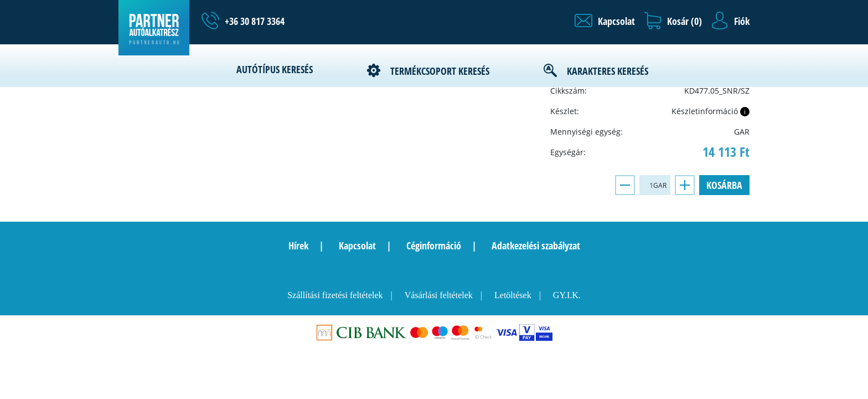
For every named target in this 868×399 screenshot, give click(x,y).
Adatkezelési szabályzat (536, 245)
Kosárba (724, 185)
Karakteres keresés (608, 71)
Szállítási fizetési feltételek (335, 295)
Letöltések (513, 295)
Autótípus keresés (275, 69)
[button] (605, 21)
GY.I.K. (567, 295)
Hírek (298, 245)
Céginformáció (434, 245)
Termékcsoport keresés (440, 71)
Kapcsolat (357, 245)
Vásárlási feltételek (439, 295)
